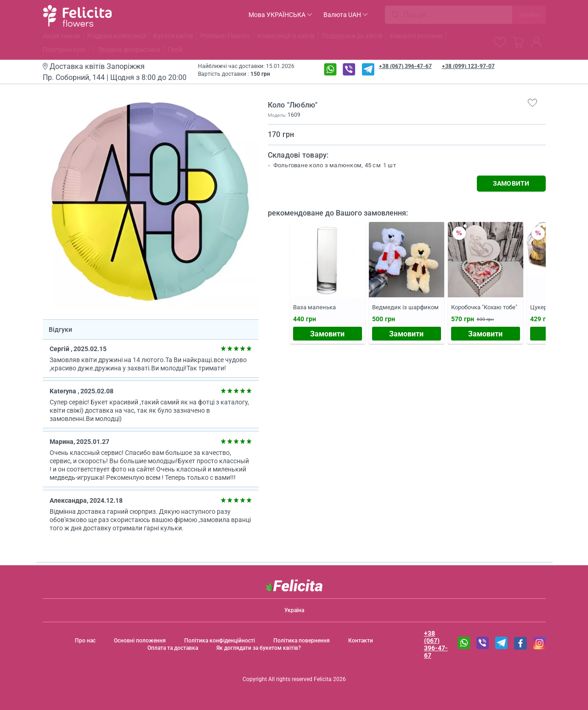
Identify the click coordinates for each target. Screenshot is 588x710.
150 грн (260, 74)
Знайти (529, 15)
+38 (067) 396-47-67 (405, 66)
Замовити (327, 334)
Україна (294, 610)
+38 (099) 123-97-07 (468, 66)
